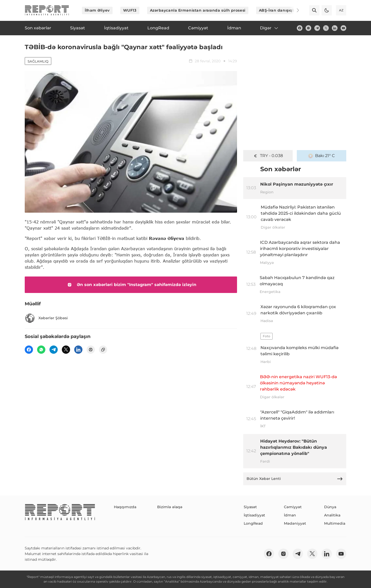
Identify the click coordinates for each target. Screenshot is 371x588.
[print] (91, 350)
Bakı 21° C (322, 156)
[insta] (308, 28)
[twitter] (326, 28)
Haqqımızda (125, 507)
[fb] (300, 28)
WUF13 (130, 10)
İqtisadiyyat (254, 515)
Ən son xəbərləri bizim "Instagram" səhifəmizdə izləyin (131, 285)
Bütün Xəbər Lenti (295, 479)
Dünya (330, 507)
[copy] (103, 350)
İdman (290, 515)
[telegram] (317, 28)
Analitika (332, 515)
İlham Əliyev (97, 10)
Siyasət (250, 507)
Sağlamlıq (38, 61)
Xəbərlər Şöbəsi (46, 318)
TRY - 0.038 (268, 156)
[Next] (294, 10)
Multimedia (335, 523)
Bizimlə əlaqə (170, 507)
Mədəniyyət (295, 523)
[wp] (41, 350)
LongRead (253, 523)
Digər (269, 28)
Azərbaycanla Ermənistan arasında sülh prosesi (198, 10)
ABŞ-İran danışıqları (279, 10)
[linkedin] (335, 28)
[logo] (47, 10)
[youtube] (343, 28)
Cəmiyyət (293, 507)
